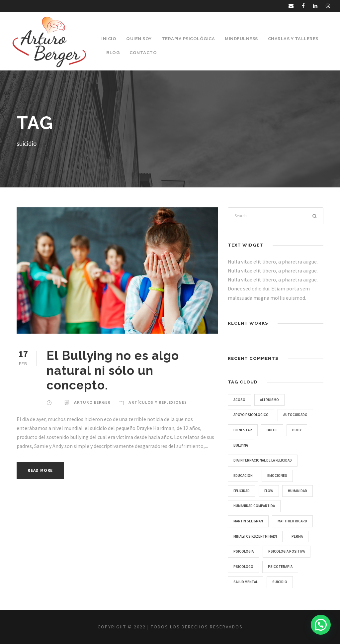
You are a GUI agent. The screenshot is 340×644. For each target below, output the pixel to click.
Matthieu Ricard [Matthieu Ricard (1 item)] (292, 521)
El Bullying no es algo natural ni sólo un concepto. (113, 370)
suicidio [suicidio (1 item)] (280, 582)
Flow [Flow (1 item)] (269, 491)
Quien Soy (139, 39)
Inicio (109, 39)
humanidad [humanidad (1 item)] (297, 491)
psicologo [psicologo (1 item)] (243, 567)
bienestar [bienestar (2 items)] (243, 430)
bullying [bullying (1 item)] (241, 445)
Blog (113, 53)
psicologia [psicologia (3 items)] (244, 551)
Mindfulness (241, 39)
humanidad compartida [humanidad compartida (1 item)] (254, 506)
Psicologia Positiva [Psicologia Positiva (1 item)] (287, 551)
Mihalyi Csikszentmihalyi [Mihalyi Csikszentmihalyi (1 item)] (255, 536)
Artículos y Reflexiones (158, 402)
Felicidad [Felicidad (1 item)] (242, 491)
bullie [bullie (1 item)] (272, 430)
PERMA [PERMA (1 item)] (297, 536)
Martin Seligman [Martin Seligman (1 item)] (248, 521)
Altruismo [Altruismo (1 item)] (269, 400)
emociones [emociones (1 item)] (277, 476)
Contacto (143, 53)
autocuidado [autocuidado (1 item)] (295, 415)
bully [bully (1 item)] (297, 430)
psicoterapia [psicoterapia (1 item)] (280, 567)
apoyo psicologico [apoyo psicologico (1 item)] (251, 415)
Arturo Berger (92, 402)
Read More (40, 470)
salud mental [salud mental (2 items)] (246, 582)
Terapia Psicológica (188, 39)
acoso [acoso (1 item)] (239, 400)
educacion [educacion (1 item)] (243, 476)
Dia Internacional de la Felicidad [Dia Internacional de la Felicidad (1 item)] (263, 460)
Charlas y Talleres (293, 39)
